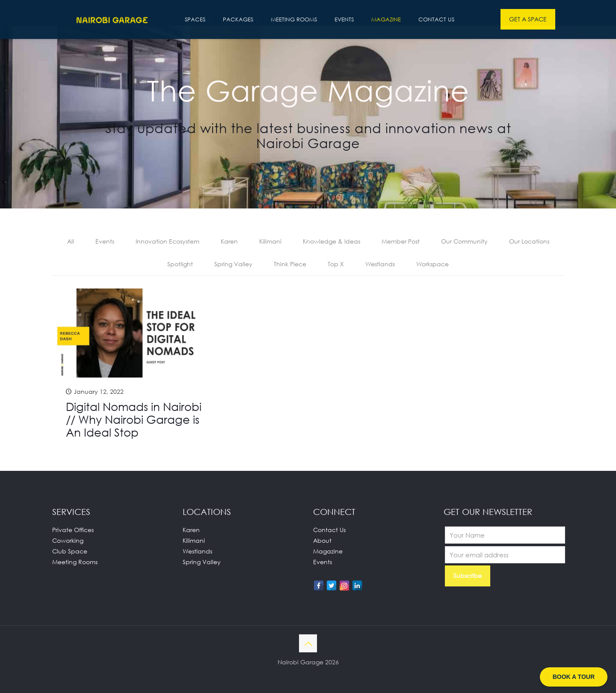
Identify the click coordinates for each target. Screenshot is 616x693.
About (322, 540)
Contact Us (329, 530)
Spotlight (180, 264)
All (71, 241)
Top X (336, 264)
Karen (229, 241)
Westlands (380, 264)
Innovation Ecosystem (167, 241)
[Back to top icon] (308, 643)
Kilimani (270, 241)
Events (105, 241)
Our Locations (529, 241)
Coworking (68, 540)
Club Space (70, 551)
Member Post (401, 241)
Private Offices (73, 530)
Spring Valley (233, 264)
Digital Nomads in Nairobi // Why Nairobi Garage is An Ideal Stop (134, 419)
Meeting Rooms (75, 562)
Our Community (464, 241)
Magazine (328, 551)
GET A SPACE (528, 19)
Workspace (432, 264)
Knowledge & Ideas (332, 241)
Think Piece (290, 264)
